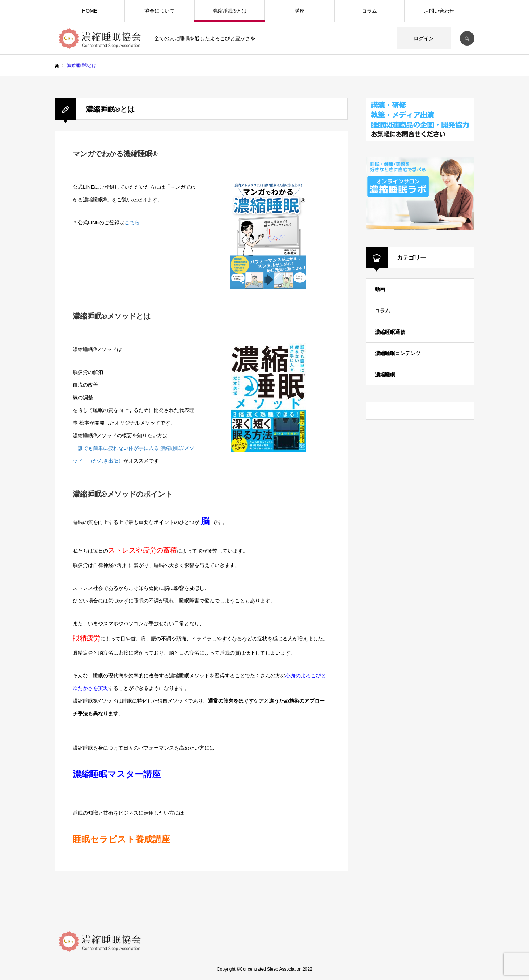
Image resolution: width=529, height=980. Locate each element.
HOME (90, 11)
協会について (160, 11)
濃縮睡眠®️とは (229, 11)
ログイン (424, 38)
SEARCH (467, 38)
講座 (300, 11)
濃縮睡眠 (385, 375)
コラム (369, 11)
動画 (380, 289)
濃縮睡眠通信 (390, 332)
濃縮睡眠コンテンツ (398, 353)
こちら (132, 222)
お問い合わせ (439, 11)
